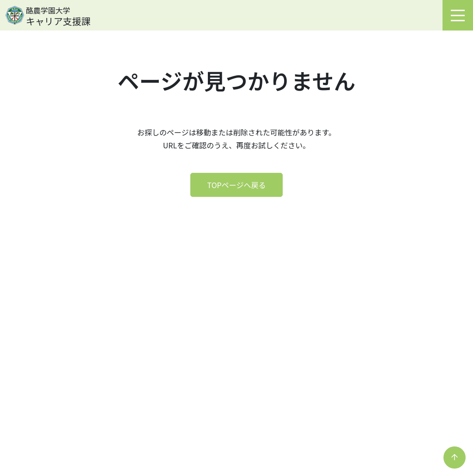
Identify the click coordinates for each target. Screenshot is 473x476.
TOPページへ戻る (237, 185)
